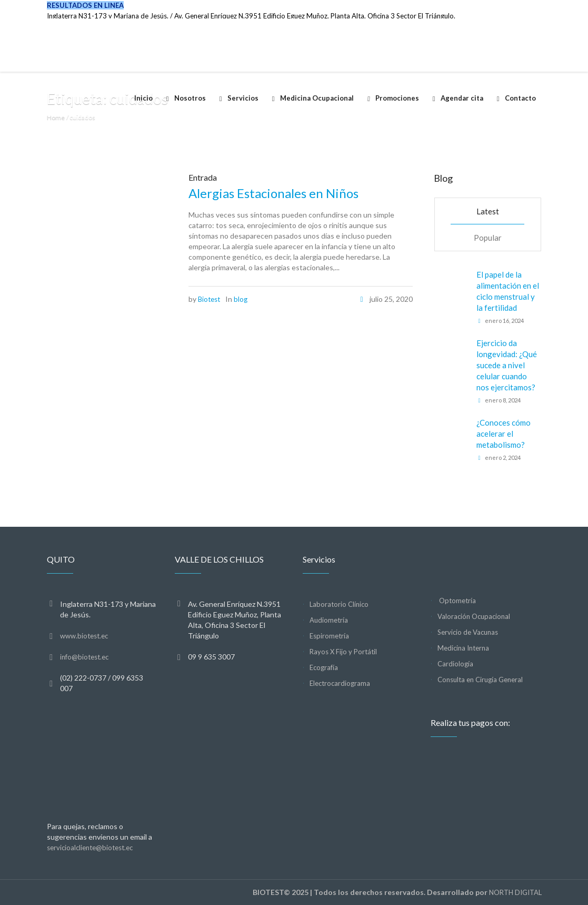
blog (241, 299)
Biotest (209, 299)
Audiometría (329, 620)
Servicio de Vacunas (468, 632)
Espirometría (329, 636)
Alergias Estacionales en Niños (273, 193)
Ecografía (324, 667)
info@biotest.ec (84, 657)
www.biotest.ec (84, 636)
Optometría (457, 601)
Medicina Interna (463, 648)
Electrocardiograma (340, 683)
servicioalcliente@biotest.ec (90, 848)
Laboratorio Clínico (339, 604)
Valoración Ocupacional (474, 616)
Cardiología (455, 664)
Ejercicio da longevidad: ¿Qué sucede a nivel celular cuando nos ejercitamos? (507, 365)
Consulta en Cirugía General (480, 680)
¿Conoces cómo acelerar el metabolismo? (504, 434)
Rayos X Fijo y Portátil (343, 652)
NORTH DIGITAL (515, 892)
